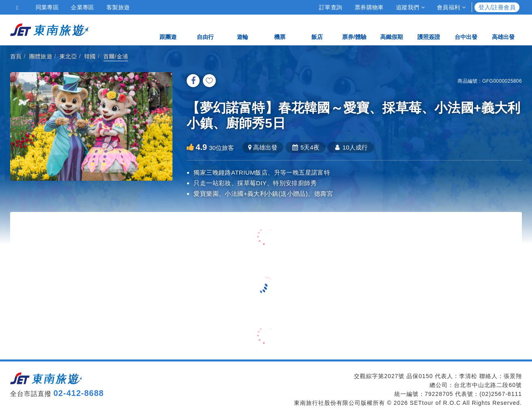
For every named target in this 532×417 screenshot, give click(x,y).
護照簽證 (429, 29)
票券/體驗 (354, 29)
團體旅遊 (41, 56)
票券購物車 (369, 7)
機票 (280, 29)
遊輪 (243, 29)
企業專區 (83, 7)
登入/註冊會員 (497, 7)
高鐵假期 (392, 29)
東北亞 (68, 56)
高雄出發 (503, 29)
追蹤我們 (410, 7)
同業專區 (47, 7)
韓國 (90, 56)
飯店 (317, 29)
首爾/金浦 (116, 56)
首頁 (16, 56)
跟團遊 (168, 29)
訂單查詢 (331, 7)
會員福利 (451, 7)
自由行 (205, 29)
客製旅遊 (118, 7)
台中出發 (466, 29)
